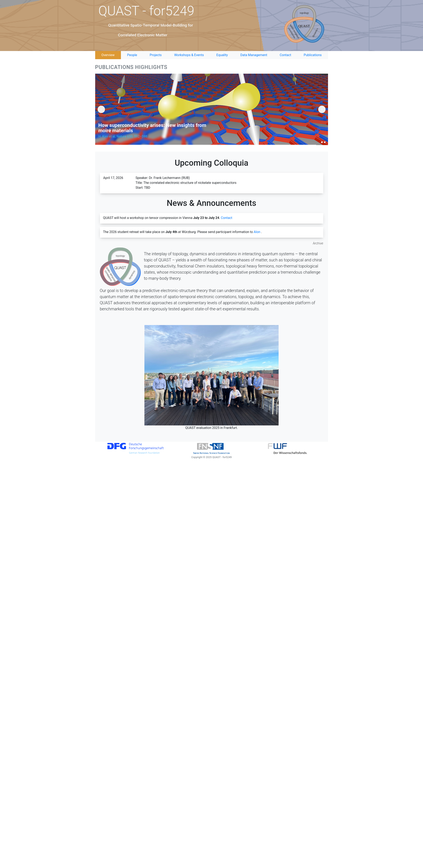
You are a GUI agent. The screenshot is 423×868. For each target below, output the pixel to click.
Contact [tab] (285, 55)
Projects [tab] (156, 55)
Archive (318, 243)
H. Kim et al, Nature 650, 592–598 (123, 136)
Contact (227, 218)
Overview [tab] (108, 55)
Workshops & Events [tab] (189, 55)
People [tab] (132, 55)
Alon (257, 232)
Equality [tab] (222, 55)
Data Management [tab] (254, 55)
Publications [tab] (313, 55)
